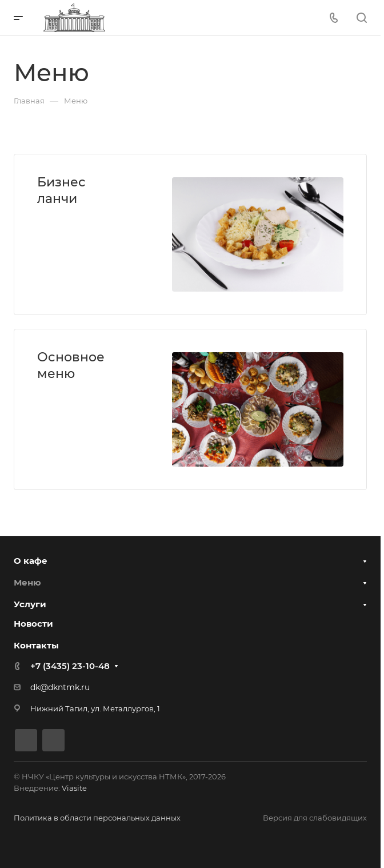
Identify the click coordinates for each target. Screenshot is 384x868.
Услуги (30, 604)
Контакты (36, 645)
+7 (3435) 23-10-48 (70, 666)
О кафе (31, 561)
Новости (33, 624)
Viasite (74, 788)
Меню (27, 582)
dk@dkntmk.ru (60, 687)
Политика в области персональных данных (97, 818)
